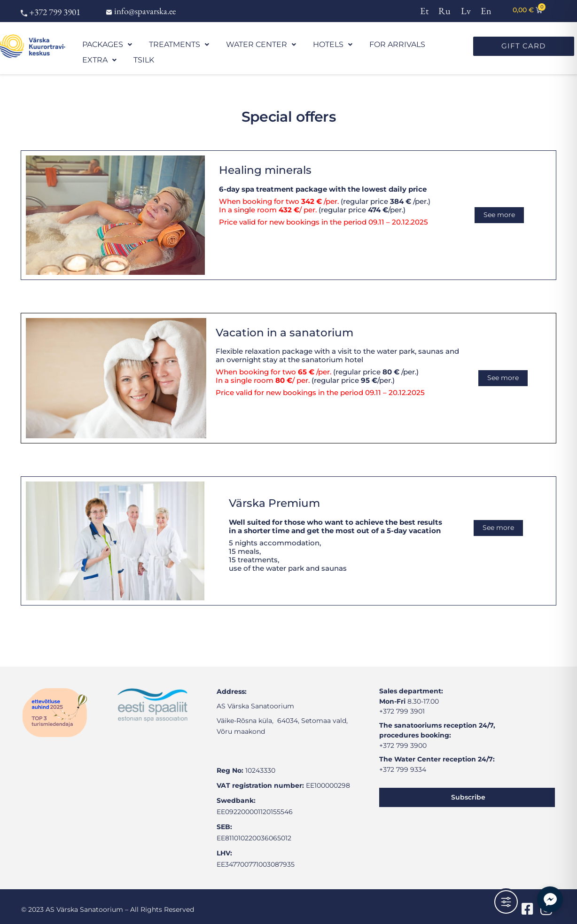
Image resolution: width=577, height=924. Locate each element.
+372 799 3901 (51, 12)
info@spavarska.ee (141, 11)
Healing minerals (265, 162)
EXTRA (382, 46)
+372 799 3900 (403, 737)
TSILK (415, 46)
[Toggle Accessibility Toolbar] (506, 902)
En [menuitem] (486, 11)
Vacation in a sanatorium (285, 324)
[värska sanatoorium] (109, 790)
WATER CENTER (225, 46)
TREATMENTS (159, 46)
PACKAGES (101, 46)
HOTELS (282, 46)
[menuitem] (425, 10)
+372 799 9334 (403, 761)
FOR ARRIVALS (333, 46)
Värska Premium (274, 495)
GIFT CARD (523, 46)
